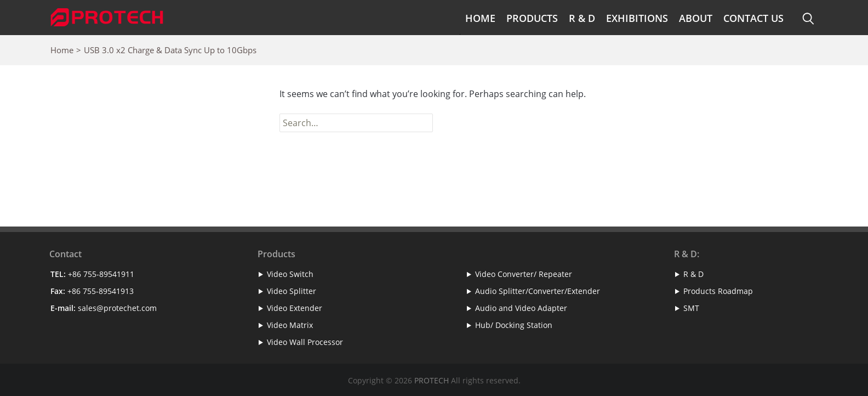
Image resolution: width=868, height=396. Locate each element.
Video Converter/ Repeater (524, 274)
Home (480, 18)
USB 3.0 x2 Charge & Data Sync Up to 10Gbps (170, 50)
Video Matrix (290, 325)
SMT (691, 308)
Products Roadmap (718, 291)
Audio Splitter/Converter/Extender (538, 291)
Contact (65, 254)
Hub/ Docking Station (514, 325)
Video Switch (290, 274)
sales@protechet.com (117, 308)
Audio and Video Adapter (521, 308)
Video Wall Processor (305, 342)
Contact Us (753, 18)
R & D (582, 18)
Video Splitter (292, 291)
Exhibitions (637, 18)
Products (532, 18)
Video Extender (295, 308)
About (696, 18)
